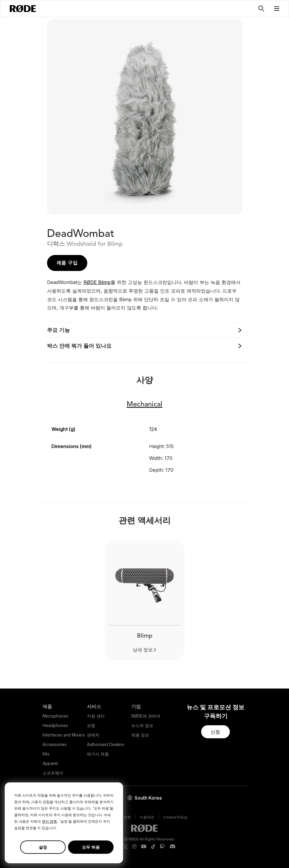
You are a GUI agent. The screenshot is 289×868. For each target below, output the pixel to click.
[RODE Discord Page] (172, 847)
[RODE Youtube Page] (144, 847)
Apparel (50, 763)
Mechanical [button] (144, 405)
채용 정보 (140, 735)
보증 (91, 725)
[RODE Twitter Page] (125, 847)
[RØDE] (23, 9)
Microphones (55, 716)
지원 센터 (96, 716)
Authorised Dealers (106, 744)
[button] (277, 9)
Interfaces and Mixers (64, 735)
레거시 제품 (98, 754)
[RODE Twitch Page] (162, 847)
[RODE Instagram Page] (134, 847)
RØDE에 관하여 (146, 716)
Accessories (55, 744)
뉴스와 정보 (142, 725)
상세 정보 (143, 650)
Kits (46, 754)
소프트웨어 (53, 773)
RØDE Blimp (97, 282)
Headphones (55, 725)
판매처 (93, 735)
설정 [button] (43, 847)
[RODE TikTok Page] (153, 847)
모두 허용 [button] (91, 847)
